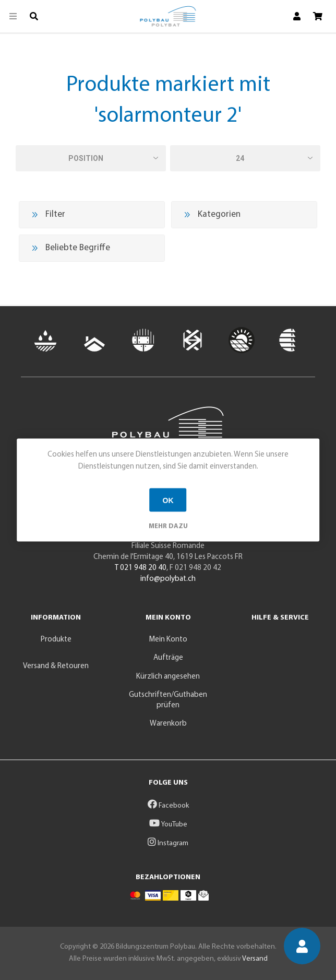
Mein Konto (168, 640)
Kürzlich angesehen (168, 677)
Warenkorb (168, 724)
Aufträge (168, 658)
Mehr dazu (168, 526)
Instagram (168, 843)
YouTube (168, 825)
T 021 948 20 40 (141, 568)
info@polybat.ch (168, 579)
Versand (255, 959)
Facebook (168, 806)
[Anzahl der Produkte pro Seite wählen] (245, 158)
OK (168, 500)
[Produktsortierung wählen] (91, 158)
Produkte (56, 640)
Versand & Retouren (56, 666)
